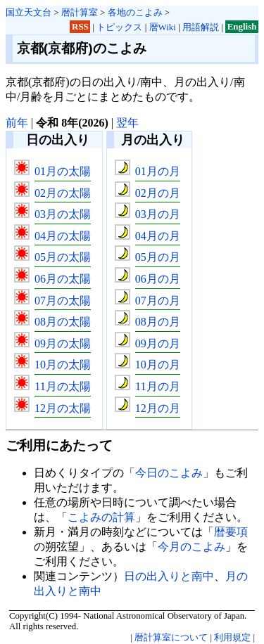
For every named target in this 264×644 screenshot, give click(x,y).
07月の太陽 (63, 301)
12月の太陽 (63, 408)
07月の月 (158, 301)
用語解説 (201, 27)
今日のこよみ (169, 473)
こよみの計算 (101, 517)
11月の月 (157, 386)
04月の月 (158, 236)
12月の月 (158, 408)
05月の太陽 (63, 257)
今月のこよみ (191, 547)
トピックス (119, 27)
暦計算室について (171, 638)
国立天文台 (29, 12)
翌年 (127, 123)
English (242, 27)
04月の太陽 (63, 236)
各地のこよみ (135, 12)
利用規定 (232, 638)
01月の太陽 (63, 171)
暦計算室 (80, 12)
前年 (17, 123)
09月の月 (158, 343)
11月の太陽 (62, 386)
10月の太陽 (63, 365)
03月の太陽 (63, 214)
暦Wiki (163, 27)
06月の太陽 (63, 279)
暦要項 (231, 532)
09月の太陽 (63, 343)
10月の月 (158, 365)
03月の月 (158, 214)
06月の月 (158, 279)
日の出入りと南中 (169, 576)
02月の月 (158, 193)
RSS (80, 27)
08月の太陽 (63, 322)
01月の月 (158, 171)
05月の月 (158, 257)
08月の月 (158, 322)
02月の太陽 (63, 193)
